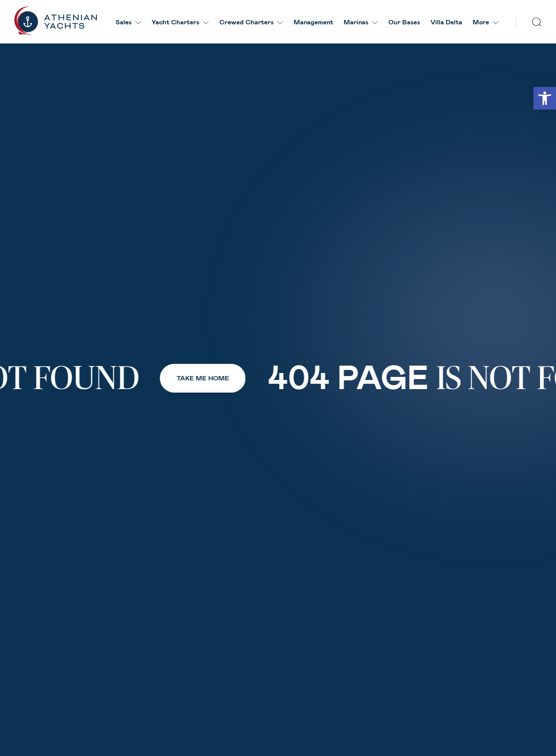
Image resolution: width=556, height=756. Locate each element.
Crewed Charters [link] (251, 22)
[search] (537, 22)
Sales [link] (128, 22)
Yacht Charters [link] (180, 22)
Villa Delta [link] (446, 22)
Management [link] (313, 22)
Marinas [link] (361, 22)
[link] (545, 98)
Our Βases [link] (404, 22)
